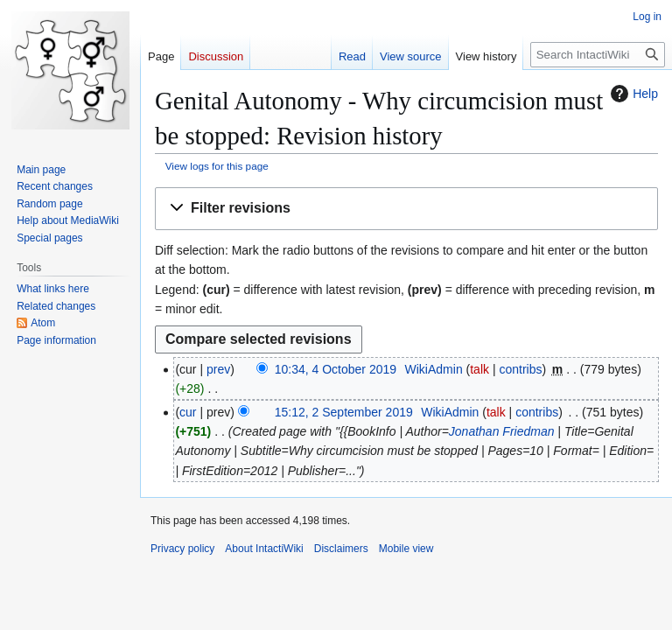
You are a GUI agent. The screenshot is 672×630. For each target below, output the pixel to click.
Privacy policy (182, 549)
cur (188, 412)
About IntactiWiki (264, 549)
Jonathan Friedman (502, 431)
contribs (520, 369)
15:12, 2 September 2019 (344, 412)
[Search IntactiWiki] (598, 55)
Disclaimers (341, 549)
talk (479, 369)
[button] (406, 209)
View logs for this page (217, 166)
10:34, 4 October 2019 (336, 369)
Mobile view (406, 549)
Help (632, 94)
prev (218, 369)
